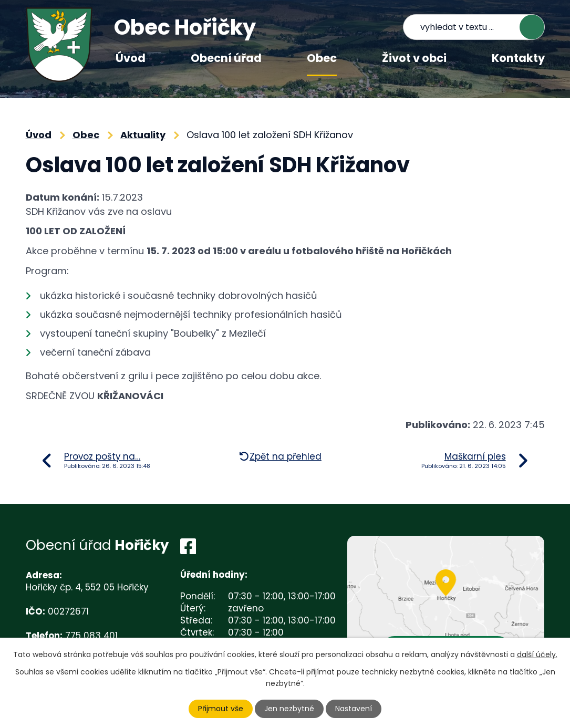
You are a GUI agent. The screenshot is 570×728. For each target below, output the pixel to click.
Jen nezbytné (289, 709)
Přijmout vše (221, 709)
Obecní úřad (226, 58)
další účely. (537, 654)
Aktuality (143, 135)
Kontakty (518, 58)
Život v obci (414, 58)
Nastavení (354, 709)
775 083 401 (91, 636)
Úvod (131, 58)
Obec (322, 58)
